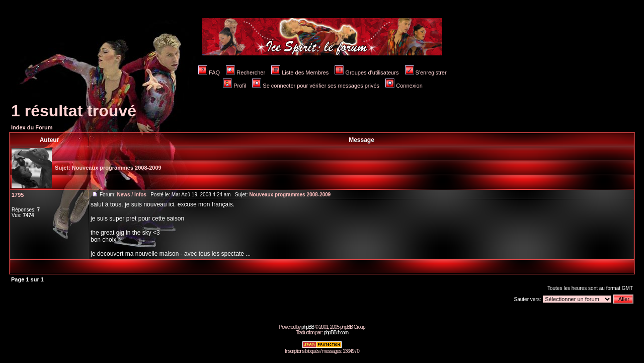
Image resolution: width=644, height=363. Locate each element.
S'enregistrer (426, 72)
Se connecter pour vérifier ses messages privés (316, 86)
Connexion (404, 86)
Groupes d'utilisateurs (367, 72)
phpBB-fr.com (336, 333)
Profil (234, 86)
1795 (18, 195)
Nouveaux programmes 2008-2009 (117, 168)
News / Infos (131, 195)
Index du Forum (32, 127)
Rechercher (246, 72)
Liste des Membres (300, 72)
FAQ (209, 72)
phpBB (308, 327)
